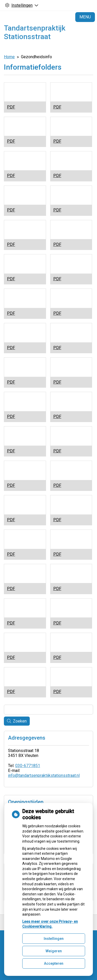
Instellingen (54, 939)
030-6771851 (28, 766)
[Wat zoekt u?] (48, 710)
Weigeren (54, 951)
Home (9, 57)
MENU (85, 17)
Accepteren (54, 963)
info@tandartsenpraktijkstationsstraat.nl (44, 775)
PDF (11, 107)
